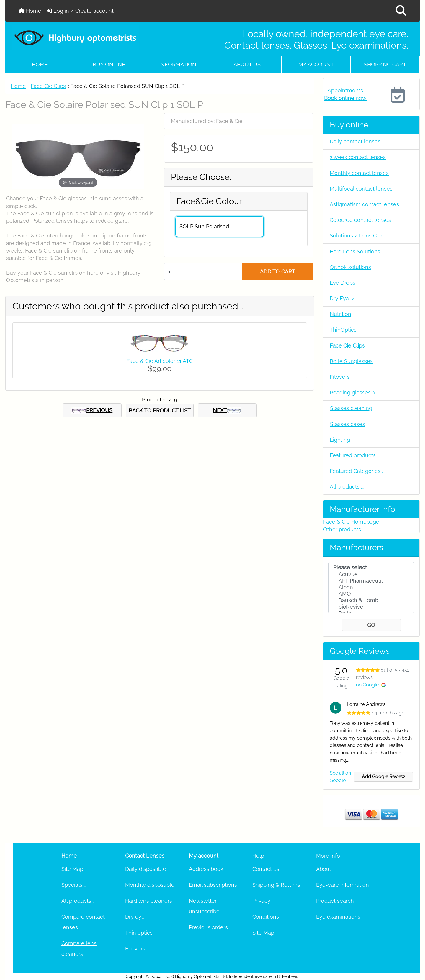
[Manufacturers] (371, 588)
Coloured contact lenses (360, 220)
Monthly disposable (150, 885)
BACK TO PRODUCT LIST (160, 410)
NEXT (227, 411)
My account (316, 64)
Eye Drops (343, 283)
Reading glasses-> (353, 393)
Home (30, 11)
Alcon (371, 587)
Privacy (261, 901)
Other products (342, 529)
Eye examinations (338, 917)
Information (178, 64)
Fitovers (340, 377)
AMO (371, 594)
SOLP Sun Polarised (204, 226)
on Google (371, 685)
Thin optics (139, 933)
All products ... (347, 487)
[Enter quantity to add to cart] (203, 271)
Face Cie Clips (48, 86)
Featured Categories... (356, 471)
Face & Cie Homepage (351, 522)
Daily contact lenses (355, 141)
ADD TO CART (278, 272)
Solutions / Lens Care (357, 236)
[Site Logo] (76, 37)
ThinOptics (343, 330)
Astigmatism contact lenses (364, 204)
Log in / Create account (80, 11)
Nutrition (340, 314)
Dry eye (135, 917)
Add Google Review (383, 777)
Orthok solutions (350, 267)
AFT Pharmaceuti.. (371, 581)
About (324, 869)
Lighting (340, 440)
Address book (206, 869)
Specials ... (74, 885)
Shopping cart (385, 64)
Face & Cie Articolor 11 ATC (160, 361)
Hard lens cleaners (149, 901)
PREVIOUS (92, 411)
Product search (335, 901)
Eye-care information (343, 885)
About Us (247, 64)
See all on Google (340, 777)
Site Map (72, 869)
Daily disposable (146, 869)
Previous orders (208, 927)
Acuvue (371, 574)
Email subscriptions (213, 885)
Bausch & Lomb (371, 600)
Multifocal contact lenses (361, 189)
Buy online (109, 64)
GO (371, 625)
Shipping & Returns (276, 885)
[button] (401, 11)
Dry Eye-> (342, 298)
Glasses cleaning (351, 408)
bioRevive (371, 607)
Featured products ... (355, 455)
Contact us (266, 869)
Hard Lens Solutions (355, 251)
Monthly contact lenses (359, 173)
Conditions (266, 917)
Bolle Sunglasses (351, 361)
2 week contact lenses (358, 157)
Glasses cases (347, 424)
